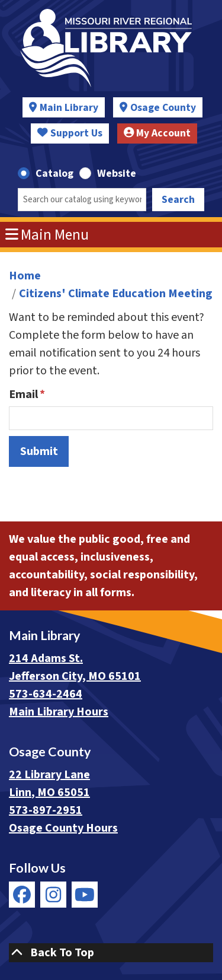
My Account (157, 133)
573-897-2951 (46, 810)
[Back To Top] (111, 953)
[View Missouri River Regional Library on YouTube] (85, 895)
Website (117, 174)
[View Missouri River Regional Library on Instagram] (53, 895)
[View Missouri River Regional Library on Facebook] (22, 895)
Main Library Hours (59, 712)
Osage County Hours (63, 828)
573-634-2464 (46, 694)
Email (23, 394)
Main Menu (47, 235)
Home (25, 276)
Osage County (163, 108)
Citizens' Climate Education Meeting (116, 294)
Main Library (69, 108)
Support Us (70, 133)
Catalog (54, 174)
